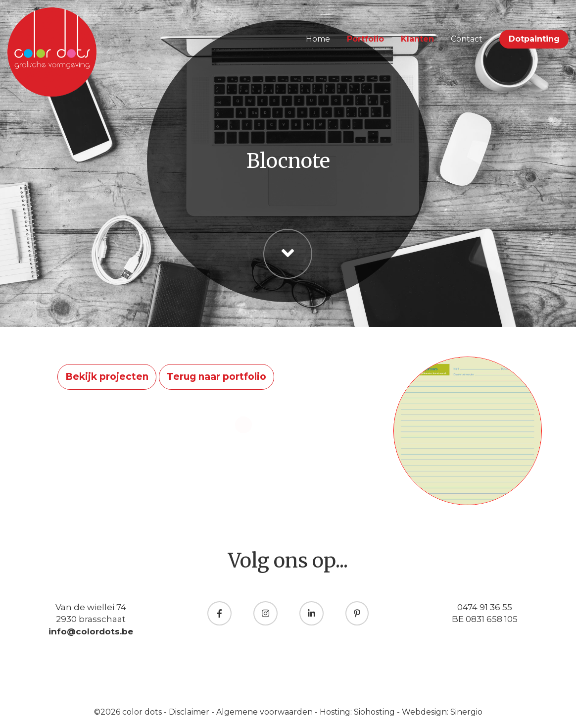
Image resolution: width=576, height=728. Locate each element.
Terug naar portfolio (216, 377)
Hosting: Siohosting (358, 712)
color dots (143, 712)
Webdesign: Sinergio (442, 712)
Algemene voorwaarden (265, 712)
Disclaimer (190, 712)
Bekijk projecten (107, 377)
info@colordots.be (91, 631)
